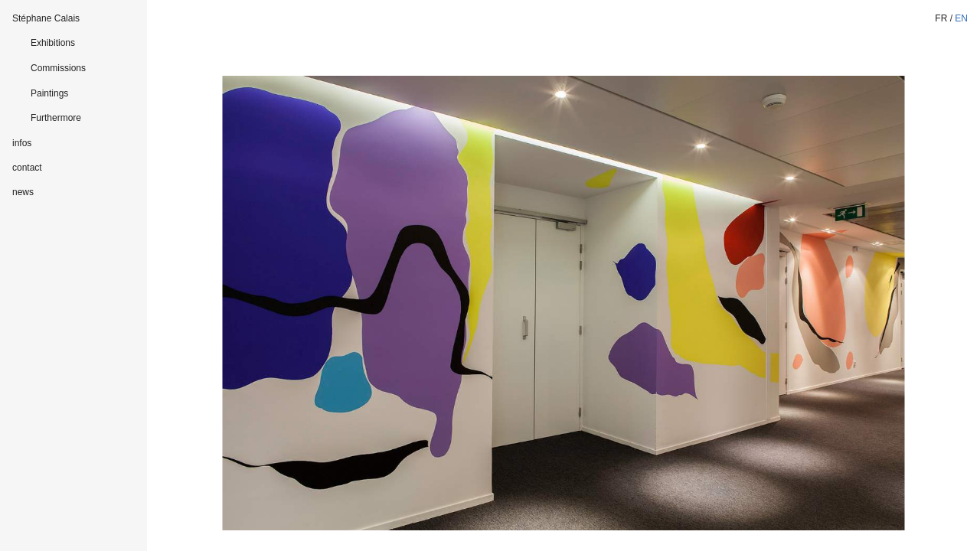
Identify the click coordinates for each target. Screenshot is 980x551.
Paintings (49, 93)
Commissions (58, 68)
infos (22, 143)
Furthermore (56, 118)
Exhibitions (53, 43)
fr (941, 18)
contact (27, 168)
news (23, 192)
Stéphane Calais (46, 18)
